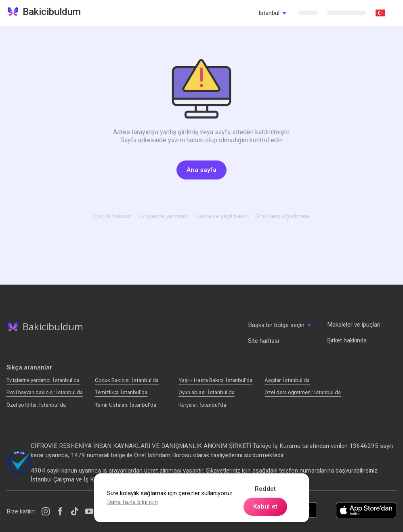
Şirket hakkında (347, 340)
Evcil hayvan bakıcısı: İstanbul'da (45, 392)
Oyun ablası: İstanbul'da (207, 392)
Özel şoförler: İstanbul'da (36, 405)
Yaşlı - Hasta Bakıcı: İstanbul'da (215, 380)
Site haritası (263, 341)
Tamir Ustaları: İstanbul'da (126, 405)
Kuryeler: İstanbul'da (202, 405)
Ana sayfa (201, 170)
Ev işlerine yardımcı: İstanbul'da (43, 380)
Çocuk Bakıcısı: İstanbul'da (127, 380)
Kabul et (265, 507)
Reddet (266, 489)
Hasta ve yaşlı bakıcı (222, 216)
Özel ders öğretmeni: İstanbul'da (303, 392)
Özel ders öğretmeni (282, 216)
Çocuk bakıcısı (113, 216)
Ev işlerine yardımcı (163, 216)
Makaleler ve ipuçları (354, 325)
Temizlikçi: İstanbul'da (121, 392)
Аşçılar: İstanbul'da (287, 380)
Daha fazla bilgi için (132, 502)
